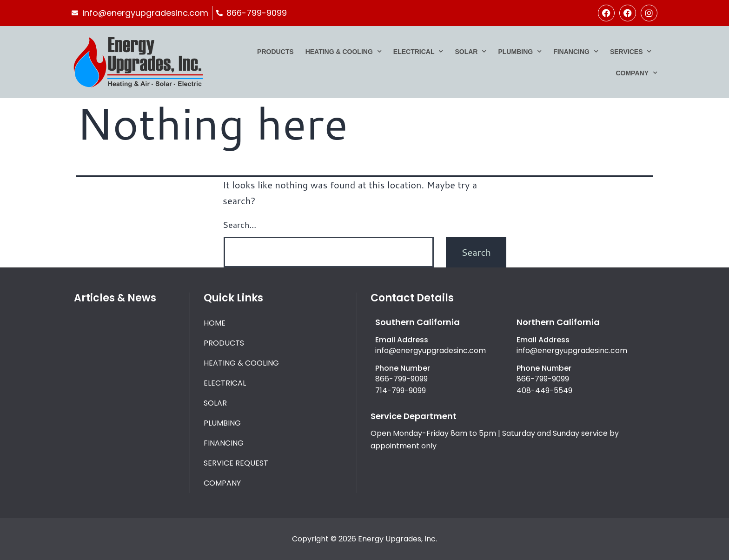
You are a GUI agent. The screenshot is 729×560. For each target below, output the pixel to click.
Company (636, 73)
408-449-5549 (544, 390)
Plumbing (520, 52)
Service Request (236, 463)
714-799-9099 (401, 390)
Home (215, 323)
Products (275, 52)
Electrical (418, 52)
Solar (471, 52)
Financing (576, 52)
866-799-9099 (401, 379)
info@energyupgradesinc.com (431, 350)
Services (631, 52)
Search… (239, 225)
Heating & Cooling (344, 52)
